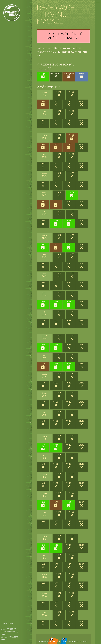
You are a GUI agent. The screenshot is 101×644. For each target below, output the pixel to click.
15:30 (72, 194)
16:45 (43, 247)
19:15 (69, 223)
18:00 (56, 223)
